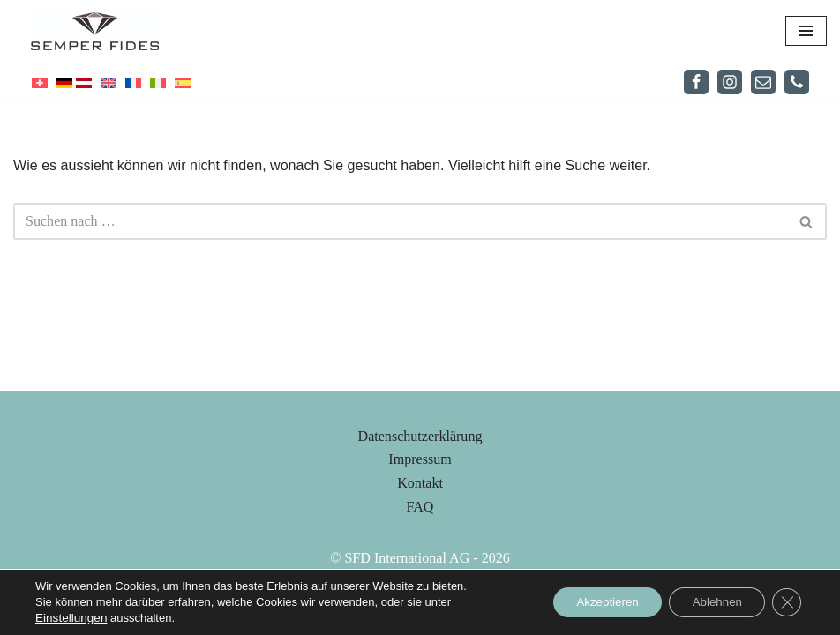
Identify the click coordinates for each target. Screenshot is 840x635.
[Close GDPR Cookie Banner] (785, 602)
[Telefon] (797, 82)
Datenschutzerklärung (420, 481)
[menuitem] (40, 82)
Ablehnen (710, 602)
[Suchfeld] (400, 221)
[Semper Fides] (99, 31)
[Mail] (763, 82)
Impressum (420, 505)
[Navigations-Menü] (806, 31)
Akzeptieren (591, 602)
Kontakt (420, 528)
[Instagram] (730, 82)
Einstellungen (70, 618)
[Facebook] (696, 82)
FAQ (420, 552)
